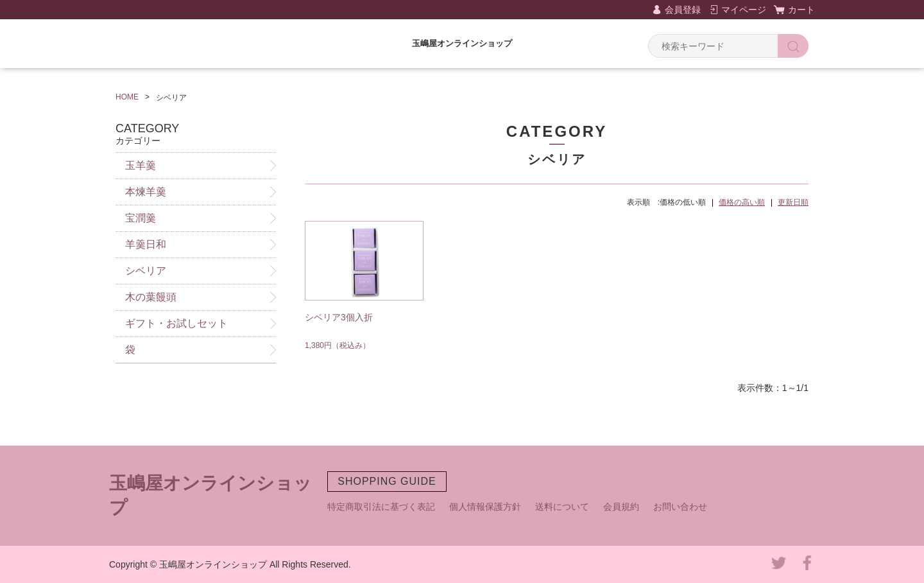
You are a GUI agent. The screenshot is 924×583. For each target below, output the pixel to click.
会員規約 (621, 507)
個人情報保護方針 (485, 507)
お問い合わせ (680, 507)
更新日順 (793, 202)
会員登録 (683, 10)
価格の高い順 (742, 202)
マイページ (744, 10)
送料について (562, 507)
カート (801, 10)
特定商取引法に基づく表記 (381, 507)
